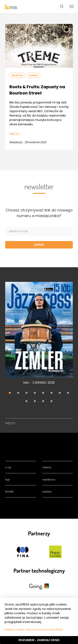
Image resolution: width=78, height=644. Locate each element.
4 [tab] (35, 393)
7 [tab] (60, 393)
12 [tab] (52, 402)
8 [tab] (68, 393)
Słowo (34, 75)
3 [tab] (27, 393)
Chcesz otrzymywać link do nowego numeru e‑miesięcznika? (39, 213)
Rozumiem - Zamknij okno (39, 640)
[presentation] (11, 7)
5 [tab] (43, 393)
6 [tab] (52, 393)
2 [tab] (18, 393)
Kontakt (9, 491)
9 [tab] (27, 402)
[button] (62, 7)
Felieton (17, 75)
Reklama (47, 467)
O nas (8, 467)
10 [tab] (35, 402)
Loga (7, 479)
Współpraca (49, 479)
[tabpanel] (39, 335)
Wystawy (47, 491)
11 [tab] (43, 402)
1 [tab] (10, 393)
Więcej (14, 134)
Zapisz (39, 245)
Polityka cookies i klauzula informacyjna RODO (34, 630)
